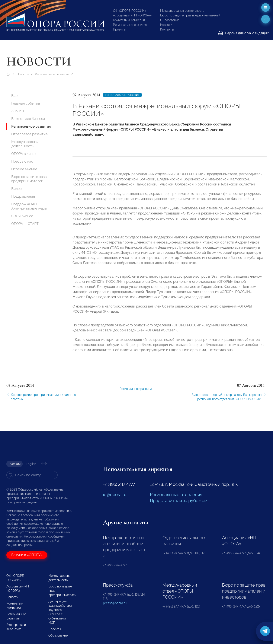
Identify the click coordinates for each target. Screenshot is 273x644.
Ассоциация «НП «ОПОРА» (132, 15)
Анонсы (18, 111)
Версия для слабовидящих (244, 33)
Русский (15, 464)
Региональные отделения (176, 495)
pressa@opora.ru (115, 603)
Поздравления (23, 196)
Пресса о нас (22, 161)
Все (14, 96)
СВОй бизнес (22, 216)
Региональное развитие (130, 25)
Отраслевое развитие (29, 134)
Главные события (26, 103)
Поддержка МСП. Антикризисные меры (29, 206)
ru (266, 19)
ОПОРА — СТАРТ (25, 224)
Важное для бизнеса (28, 119)
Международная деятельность (182, 11)
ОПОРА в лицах (24, 154)
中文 (44, 464)
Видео (17, 189)
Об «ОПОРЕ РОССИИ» (130, 11)
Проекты (119, 29)
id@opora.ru (115, 495)
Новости (166, 25)
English (31, 464)
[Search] (32, 475)
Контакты (167, 29)
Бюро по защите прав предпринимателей (190, 15)
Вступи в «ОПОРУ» (27, 555)
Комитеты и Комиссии (129, 20)
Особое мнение (24, 169)
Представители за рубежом (179, 501)
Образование (170, 20)
